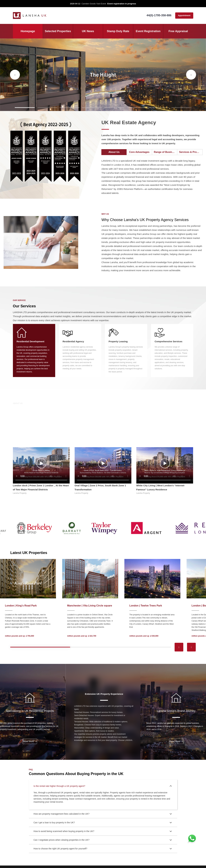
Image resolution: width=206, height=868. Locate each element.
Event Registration (148, 31)
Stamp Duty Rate (118, 31)
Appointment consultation (184, 16)
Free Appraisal (178, 31)
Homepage (28, 31)
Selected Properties (58, 31)
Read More (30, 741)
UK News (88, 31)
